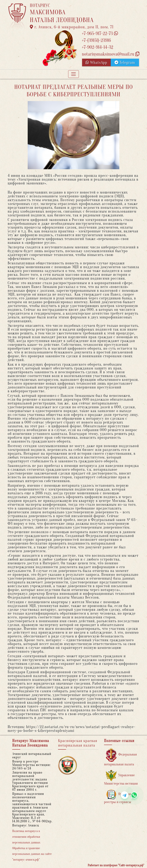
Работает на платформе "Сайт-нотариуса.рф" (116, 865)
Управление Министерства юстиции (121, 778)
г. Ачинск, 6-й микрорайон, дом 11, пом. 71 (72, 27)
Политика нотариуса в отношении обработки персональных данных (26, 837)
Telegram (125, 63)
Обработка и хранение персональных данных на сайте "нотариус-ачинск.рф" (32, 854)
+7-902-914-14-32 (97, 47)
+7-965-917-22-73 (100, 34)
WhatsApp (96, 63)
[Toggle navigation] (73, 74)
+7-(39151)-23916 (96, 40)
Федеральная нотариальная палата (120, 757)
